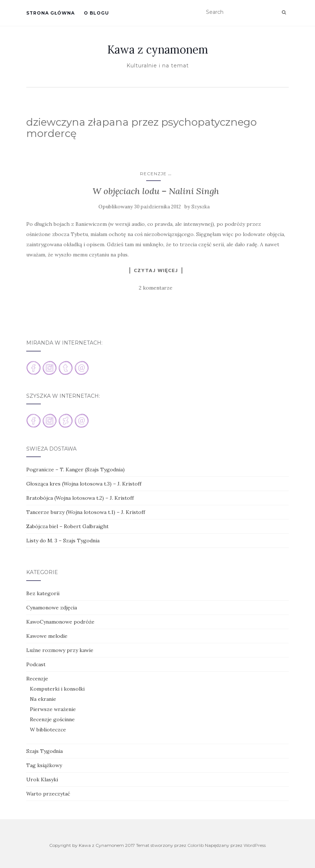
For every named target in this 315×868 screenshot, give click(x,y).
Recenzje (153, 174)
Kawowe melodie (47, 636)
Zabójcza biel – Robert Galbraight (67, 526)
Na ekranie (43, 699)
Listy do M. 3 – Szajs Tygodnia (63, 541)
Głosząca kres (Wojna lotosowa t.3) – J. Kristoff (84, 484)
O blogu (96, 13)
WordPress (255, 845)
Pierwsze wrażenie (53, 709)
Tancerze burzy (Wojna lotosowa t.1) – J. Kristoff (86, 512)
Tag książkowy (44, 765)
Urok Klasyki (42, 779)
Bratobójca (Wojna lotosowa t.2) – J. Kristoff (80, 498)
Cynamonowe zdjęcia (52, 608)
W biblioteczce (48, 730)
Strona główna (50, 13)
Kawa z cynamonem (158, 50)
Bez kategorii (43, 593)
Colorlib (196, 845)
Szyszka (201, 207)
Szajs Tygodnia (44, 751)
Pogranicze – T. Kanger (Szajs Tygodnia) (75, 470)
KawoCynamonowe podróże (60, 622)
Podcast (36, 664)
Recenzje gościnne (52, 719)
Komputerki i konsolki (57, 689)
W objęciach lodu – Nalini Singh (156, 191)
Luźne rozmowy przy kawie (60, 650)
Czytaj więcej (156, 270)
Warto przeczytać (48, 794)
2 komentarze (156, 288)
